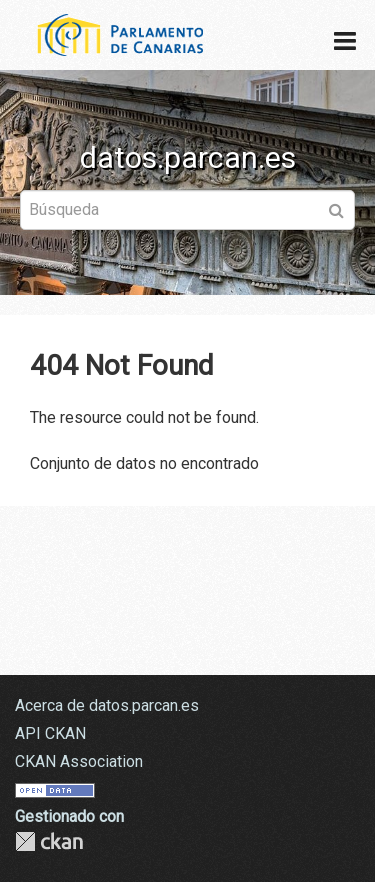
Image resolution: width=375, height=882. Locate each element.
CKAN (49, 841)
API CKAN (50, 733)
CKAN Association (79, 761)
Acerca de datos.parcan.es (107, 705)
